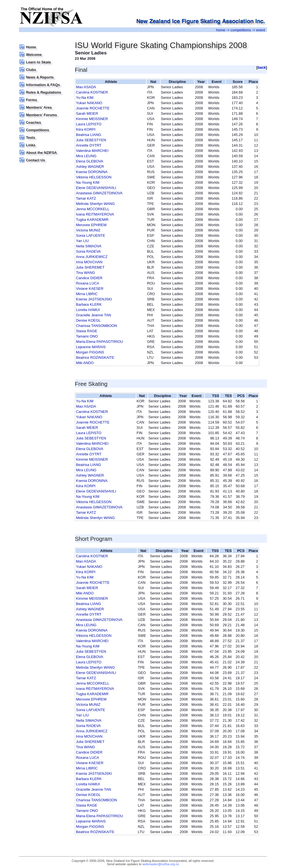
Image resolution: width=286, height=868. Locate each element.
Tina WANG (85, 273)
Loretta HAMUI (88, 310)
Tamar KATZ (86, 198)
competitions (241, 30)
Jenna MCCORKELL (93, 209)
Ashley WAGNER (90, 167)
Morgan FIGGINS (90, 352)
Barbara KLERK (89, 304)
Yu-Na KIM (85, 98)
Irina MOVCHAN (89, 262)
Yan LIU (82, 241)
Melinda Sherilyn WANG (95, 204)
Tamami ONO (87, 336)
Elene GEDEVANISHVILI (96, 188)
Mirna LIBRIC (87, 294)
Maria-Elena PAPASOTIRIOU (99, 342)
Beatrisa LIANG (89, 135)
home (221, 30)
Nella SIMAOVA (89, 246)
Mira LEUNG (86, 156)
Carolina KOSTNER (92, 92)
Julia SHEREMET (90, 267)
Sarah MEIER (87, 113)
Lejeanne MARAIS (91, 347)
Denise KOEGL (88, 320)
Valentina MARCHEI (92, 151)
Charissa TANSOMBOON (96, 326)
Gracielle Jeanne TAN (93, 315)
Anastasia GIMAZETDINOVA (99, 193)
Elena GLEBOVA (90, 161)
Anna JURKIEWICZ (92, 257)
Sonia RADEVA (88, 251)
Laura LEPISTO (89, 124)
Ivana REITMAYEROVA (95, 214)
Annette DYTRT (89, 145)
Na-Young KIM (88, 182)
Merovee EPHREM (91, 225)
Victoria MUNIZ (88, 230)
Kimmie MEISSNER (92, 119)
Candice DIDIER (89, 278)
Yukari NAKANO (89, 103)
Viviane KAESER (90, 289)
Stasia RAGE (87, 331)
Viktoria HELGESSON (94, 177)
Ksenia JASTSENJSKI (94, 299)
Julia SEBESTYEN (91, 140)
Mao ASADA (86, 87)
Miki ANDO (85, 363)
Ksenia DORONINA (92, 172)
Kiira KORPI (86, 129)
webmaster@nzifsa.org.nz (161, 864)
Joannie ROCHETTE (93, 108)
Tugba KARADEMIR (92, 220)
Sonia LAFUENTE (90, 235)
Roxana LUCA (88, 283)
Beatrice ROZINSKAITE (95, 358)
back (262, 67)
